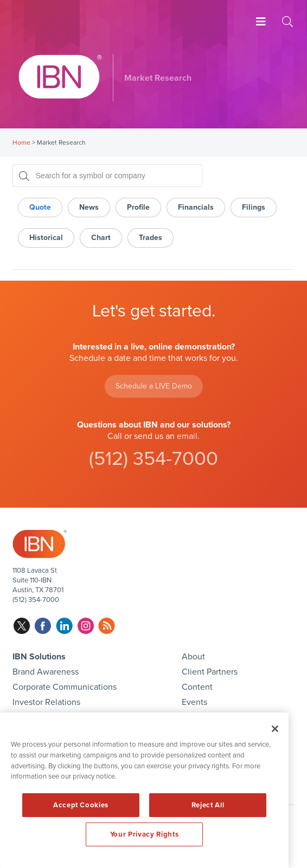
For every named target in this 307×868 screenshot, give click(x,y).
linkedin (64, 626)
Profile (138, 207)
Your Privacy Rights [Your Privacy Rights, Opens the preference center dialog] (144, 834)
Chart (101, 238)
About (193, 657)
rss (107, 626)
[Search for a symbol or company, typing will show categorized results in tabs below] (107, 176)
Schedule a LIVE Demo (154, 386)
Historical (46, 238)
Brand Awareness (46, 672)
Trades (151, 238)
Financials (196, 207)
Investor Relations (46, 702)
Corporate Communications (65, 687)
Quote (40, 207)
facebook (43, 626)
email (187, 436)
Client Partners (210, 672)
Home (21, 142)
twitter (22, 626)
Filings (254, 207)
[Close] (275, 729)
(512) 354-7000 (153, 459)
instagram (85, 626)
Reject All (208, 805)
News (89, 207)
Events (194, 702)
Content (197, 687)
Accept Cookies (81, 805)
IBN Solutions (39, 657)
